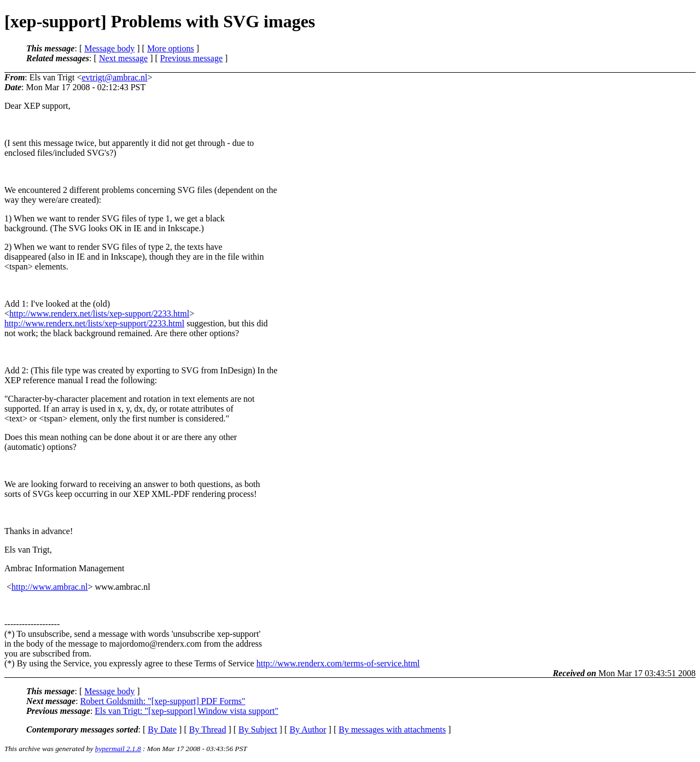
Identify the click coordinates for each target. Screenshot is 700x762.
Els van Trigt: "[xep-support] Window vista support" (186, 711)
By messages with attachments (392, 729)
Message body (109, 48)
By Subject (258, 729)
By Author (308, 729)
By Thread (208, 729)
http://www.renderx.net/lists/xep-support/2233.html (99, 313)
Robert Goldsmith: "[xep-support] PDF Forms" (163, 701)
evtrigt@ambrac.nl (115, 77)
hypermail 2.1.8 (118, 749)
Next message (123, 58)
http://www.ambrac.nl (49, 587)
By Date (162, 729)
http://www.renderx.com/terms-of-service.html (338, 663)
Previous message (191, 58)
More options (171, 48)
